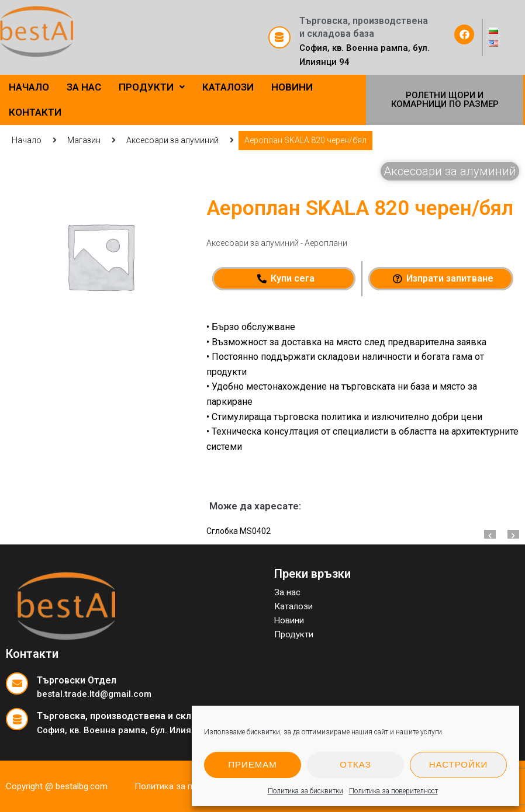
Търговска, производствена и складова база (140, 716)
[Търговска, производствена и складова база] (279, 37)
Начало (27, 140)
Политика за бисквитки (305, 791)
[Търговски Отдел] (17, 683)
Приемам (253, 764)
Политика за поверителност (393, 791)
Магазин (84, 140)
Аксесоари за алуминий (172, 140)
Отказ (355, 764)
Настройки (459, 764)
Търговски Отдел (77, 680)
